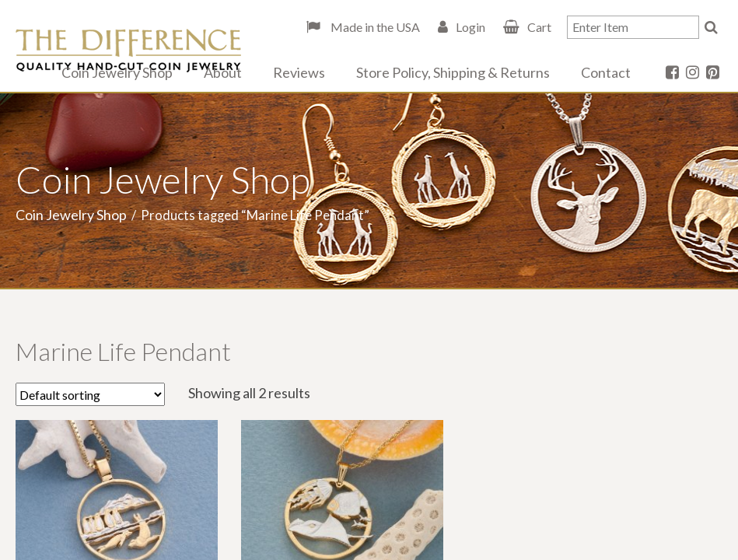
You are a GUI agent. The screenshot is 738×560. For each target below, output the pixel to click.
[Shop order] (90, 394)
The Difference (128, 51)
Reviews (299, 72)
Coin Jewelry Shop (117, 72)
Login (470, 27)
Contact (606, 72)
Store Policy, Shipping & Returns (453, 72)
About (223, 72)
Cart (539, 27)
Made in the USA (374, 27)
